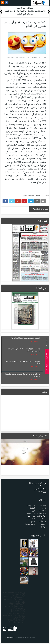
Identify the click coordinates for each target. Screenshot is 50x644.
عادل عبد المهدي (40, 489)
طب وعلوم (31, 513)
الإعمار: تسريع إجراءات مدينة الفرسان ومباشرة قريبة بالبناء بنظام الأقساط (23, 350)
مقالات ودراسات (43, 520)
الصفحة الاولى (43, 507)
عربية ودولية (30, 524)
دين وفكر (31, 516)
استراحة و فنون (31, 520)
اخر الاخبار (46, 342)
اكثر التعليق (46, 368)
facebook (6, 3)
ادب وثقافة (31, 506)
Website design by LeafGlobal (26, 638)
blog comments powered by (36, 196)
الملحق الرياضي (32, 509)
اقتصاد (44, 524)
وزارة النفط (42, 492)
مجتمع (44, 527)
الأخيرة (44, 58)
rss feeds (3, 3)
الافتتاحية (42, 511)
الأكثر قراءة (46, 355)
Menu (47, 34)
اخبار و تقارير (41, 516)
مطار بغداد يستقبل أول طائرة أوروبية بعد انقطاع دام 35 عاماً (23, 363)
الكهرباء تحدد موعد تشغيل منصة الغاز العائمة (26, 338)
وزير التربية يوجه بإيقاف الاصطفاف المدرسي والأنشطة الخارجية (23, 375)
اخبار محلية (42, 513)
